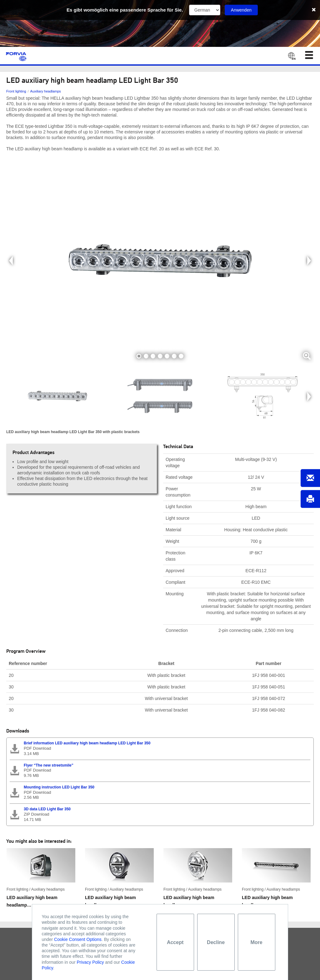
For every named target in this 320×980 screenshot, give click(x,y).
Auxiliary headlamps (46, 91)
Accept (175, 942)
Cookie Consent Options (78, 939)
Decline (216, 942)
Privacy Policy (90, 962)
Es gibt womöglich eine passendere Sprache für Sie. (125, 10)
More (256, 942)
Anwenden (241, 10)
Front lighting (16, 91)
